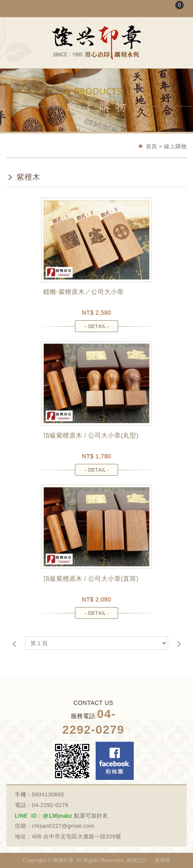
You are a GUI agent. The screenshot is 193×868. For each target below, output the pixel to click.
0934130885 (48, 795)
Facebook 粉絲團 (115, 761)
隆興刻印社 (96, 43)
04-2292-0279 (50, 805)
